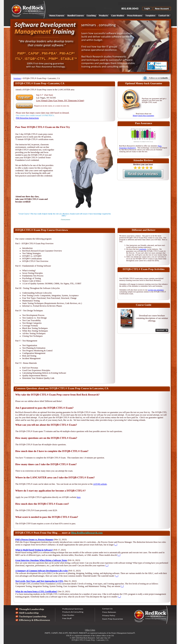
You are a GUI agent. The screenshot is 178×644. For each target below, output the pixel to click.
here (79, 497)
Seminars (17, 78)
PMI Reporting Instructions (27, 118)
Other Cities (90, 630)
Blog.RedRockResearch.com (87, 533)
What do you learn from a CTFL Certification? (36, 591)
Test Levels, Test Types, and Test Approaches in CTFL (39, 581)
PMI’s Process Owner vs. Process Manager (34, 539)
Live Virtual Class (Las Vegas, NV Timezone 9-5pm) (60, 100)
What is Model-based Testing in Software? (34, 550)
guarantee (143, 249)
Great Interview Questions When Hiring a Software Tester (41, 560)
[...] (116, 545)
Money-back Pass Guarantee (143, 116)
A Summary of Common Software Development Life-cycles (42, 571)
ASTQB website (100, 484)
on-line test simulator (156, 290)
